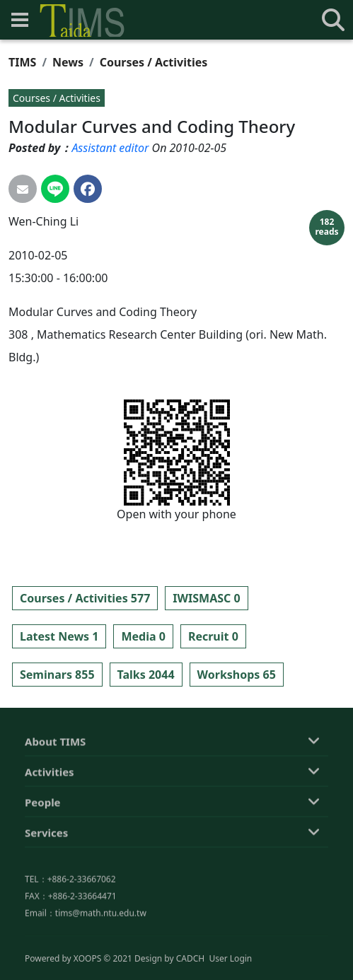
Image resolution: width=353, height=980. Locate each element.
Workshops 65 (237, 675)
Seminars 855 (57, 675)
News (68, 62)
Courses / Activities (154, 62)
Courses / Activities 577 (85, 598)
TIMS (22, 62)
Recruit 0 (213, 636)
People (43, 863)
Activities (50, 833)
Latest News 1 (59, 636)
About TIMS (55, 803)
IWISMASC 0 (206, 598)
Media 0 (143, 636)
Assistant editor (110, 148)
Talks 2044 (146, 675)
